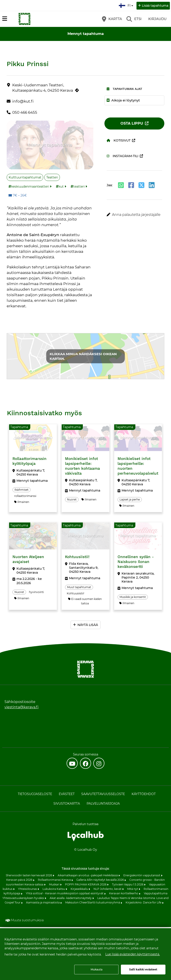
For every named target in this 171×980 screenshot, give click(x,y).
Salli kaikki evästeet (143, 969)
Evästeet (67, 795)
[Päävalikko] (5, 19)
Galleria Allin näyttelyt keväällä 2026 (100, 881)
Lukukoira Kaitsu (54, 890)
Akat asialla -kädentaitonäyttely (71, 899)
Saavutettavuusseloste (103, 795)
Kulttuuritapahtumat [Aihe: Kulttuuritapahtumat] (25, 177)
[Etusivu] (24, 19)
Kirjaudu (157, 19)
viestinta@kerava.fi (21, 708)
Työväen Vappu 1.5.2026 (128, 885)
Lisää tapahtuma (155, 6)
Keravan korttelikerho (124, 894)
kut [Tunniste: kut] (61, 186)
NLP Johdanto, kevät (108, 890)
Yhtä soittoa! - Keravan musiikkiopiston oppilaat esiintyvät (65, 894)
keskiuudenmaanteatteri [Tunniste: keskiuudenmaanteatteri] (30, 186)
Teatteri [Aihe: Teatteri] (52, 177)
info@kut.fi (23, 101)
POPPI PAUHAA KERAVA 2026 (86, 885)
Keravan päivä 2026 (20, 881)
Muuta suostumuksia (27, 921)
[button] (134, 215)
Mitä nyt (133, 890)
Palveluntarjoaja (103, 804)
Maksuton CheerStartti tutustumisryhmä (93, 903)
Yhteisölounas (28, 890)
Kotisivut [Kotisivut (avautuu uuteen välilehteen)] (119, 140)
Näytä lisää (88, 626)
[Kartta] (112, 19)
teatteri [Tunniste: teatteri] (79, 186)
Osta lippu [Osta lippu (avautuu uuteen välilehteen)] (132, 123)
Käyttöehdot (144, 795)
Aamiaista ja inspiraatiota (43, 903)
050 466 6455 (25, 112)
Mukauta (97, 969)
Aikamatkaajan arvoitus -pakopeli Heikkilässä (88, 876)
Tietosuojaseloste (35, 795)
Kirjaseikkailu (80, 890)
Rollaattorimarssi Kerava (55, 881)
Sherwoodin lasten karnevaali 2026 (29, 876)
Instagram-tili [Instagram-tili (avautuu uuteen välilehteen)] (122, 156)
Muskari (55, 885)
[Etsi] (134, 19)
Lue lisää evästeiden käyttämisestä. (133, 954)
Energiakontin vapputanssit (142, 876)
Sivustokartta (67, 804)
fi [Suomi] (126, 5)
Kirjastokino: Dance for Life (144, 903)
